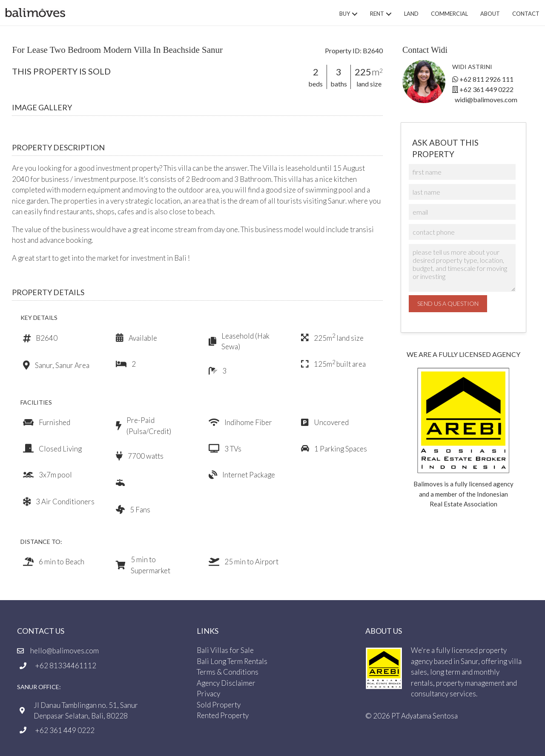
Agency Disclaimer (226, 683)
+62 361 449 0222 (486, 89)
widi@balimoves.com (486, 99)
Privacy (208, 694)
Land (411, 14)
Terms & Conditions (228, 672)
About (490, 14)
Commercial (449, 14)
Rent (377, 14)
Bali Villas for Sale (225, 650)
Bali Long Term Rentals (232, 661)
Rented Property (223, 715)
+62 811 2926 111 (486, 79)
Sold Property (219, 704)
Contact (526, 14)
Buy (345, 14)
